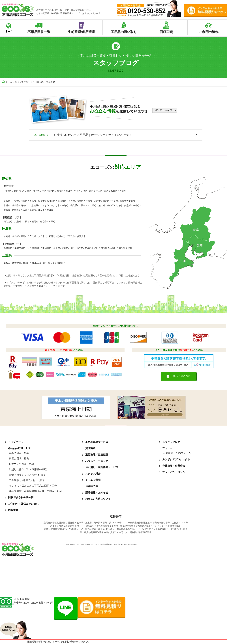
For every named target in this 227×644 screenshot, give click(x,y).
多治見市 (81, 236)
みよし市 (55, 206)
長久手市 (75, 206)
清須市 (80, 201)
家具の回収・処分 (19, 453)
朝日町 (52, 263)
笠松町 (16, 236)
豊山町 (110, 206)
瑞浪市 (57, 248)
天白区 (123, 191)
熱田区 (69, 191)
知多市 (115, 201)
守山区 (99, 191)
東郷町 (65, 206)
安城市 (7, 210)
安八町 (33, 236)
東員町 (26, 263)
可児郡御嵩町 (34, 248)
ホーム (7, 82)
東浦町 (136, 206)
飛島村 (84, 206)
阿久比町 (8, 222)
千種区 (9, 191)
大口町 (119, 206)
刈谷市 (24, 210)
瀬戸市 (106, 201)
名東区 (114, 191)
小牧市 (97, 201)
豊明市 (16, 206)
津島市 (123, 201)
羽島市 (24, 236)
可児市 (72, 236)
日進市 (24, 206)
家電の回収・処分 (19, 459)
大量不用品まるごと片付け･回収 (27, 475)
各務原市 (8, 248)
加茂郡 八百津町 (109, 248)
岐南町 (7, 236)
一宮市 (16, 201)
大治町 (93, 206)
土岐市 (80, 248)
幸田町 (52, 222)
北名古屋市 (35, 206)
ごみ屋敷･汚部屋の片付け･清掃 (27, 480)
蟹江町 (102, 206)
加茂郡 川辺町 (92, 248)
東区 (16, 191)
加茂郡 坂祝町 (125, 248)
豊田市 (50, 210)
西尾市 (35, 222)
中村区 (37, 191)
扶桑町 (128, 206)
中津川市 (47, 248)
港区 (85, 191)
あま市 (46, 206)
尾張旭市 (62, 201)
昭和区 (52, 191)
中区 (44, 191)
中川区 (78, 191)
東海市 (132, 201)
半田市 (26, 222)
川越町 (60, 263)
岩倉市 (41, 201)
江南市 (89, 201)
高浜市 (33, 210)
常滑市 (7, 206)
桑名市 (7, 263)
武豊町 (18, 222)
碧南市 (44, 222)
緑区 (107, 191)
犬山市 (33, 201)
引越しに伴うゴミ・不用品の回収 (28, 469)
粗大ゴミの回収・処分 (22, 464)
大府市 (72, 201)
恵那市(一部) (68, 248)
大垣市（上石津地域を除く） (52, 236)
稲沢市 (24, 201)
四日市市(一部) (39, 263)
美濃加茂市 (20, 248)
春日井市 (51, 201)
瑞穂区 (60, 191)
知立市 (41, 210)
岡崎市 (16, 210)
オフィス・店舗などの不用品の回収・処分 (33, 486)
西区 (29, 191)
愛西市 (7, 201)
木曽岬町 (17, 263)
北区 (23, 191)
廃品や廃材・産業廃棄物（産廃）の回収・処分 (35, 491)
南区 (91, 191)
